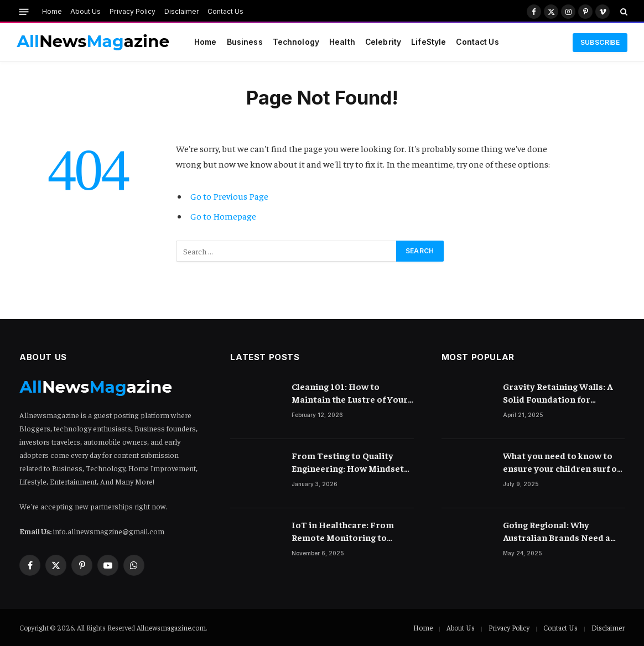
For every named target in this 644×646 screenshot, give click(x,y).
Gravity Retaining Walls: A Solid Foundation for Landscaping (558, 393)
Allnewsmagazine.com (171, 627)
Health (342, 42)
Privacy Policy (133, 11)
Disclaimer (182, 11)
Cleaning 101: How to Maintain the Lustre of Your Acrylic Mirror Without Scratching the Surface (350, 393)
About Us (85, 11)
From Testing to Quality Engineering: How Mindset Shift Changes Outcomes (348, 462)
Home (52, 11)
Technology (296, 42)
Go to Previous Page (229, 196)
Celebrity (383, 42)
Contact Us (225, 11)
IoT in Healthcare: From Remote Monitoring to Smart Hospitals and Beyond (352, 531)
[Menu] (24, 11)
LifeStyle (429, 42)
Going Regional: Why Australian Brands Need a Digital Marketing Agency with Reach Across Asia (557, 531)
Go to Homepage (223, 216)
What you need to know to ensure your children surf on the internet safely (563, 462)
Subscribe (600, 42)
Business (245, 42)
